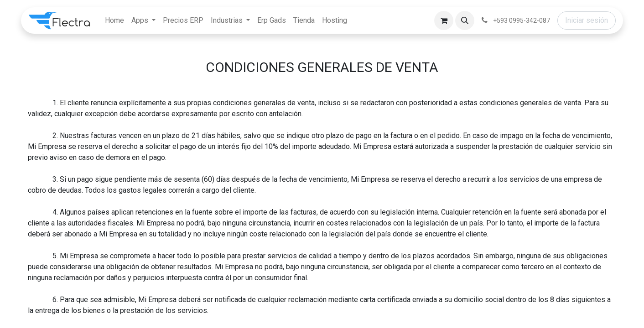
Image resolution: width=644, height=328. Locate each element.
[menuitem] (114, 20)
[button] (465, 20)
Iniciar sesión (587, 20)
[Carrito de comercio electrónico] (444, 20)
